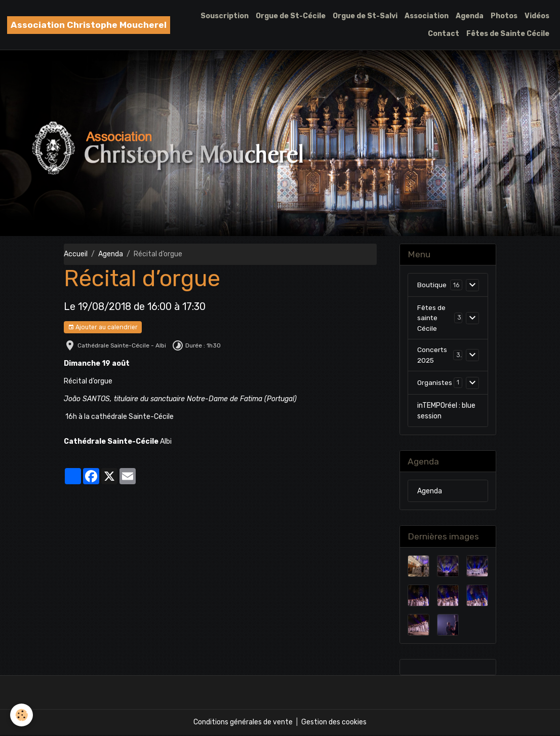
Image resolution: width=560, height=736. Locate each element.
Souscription (225, 16)
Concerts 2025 (432, 356)
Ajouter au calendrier (103, 327)
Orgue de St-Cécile (291, 16)
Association (427, 16)
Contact (444, 34)
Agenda (470, 16)
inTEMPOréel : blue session (446, 412)
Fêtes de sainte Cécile (432, 318)
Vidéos (537, 16)
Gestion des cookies (334, 723)
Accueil (76, 254)
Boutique (432, 285)
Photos (504, 16)
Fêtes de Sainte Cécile (508, 34)
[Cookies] (22, 715)
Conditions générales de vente (243, 723)
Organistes (435, 384)
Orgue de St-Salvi (365, 16)
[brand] (89, 25)
